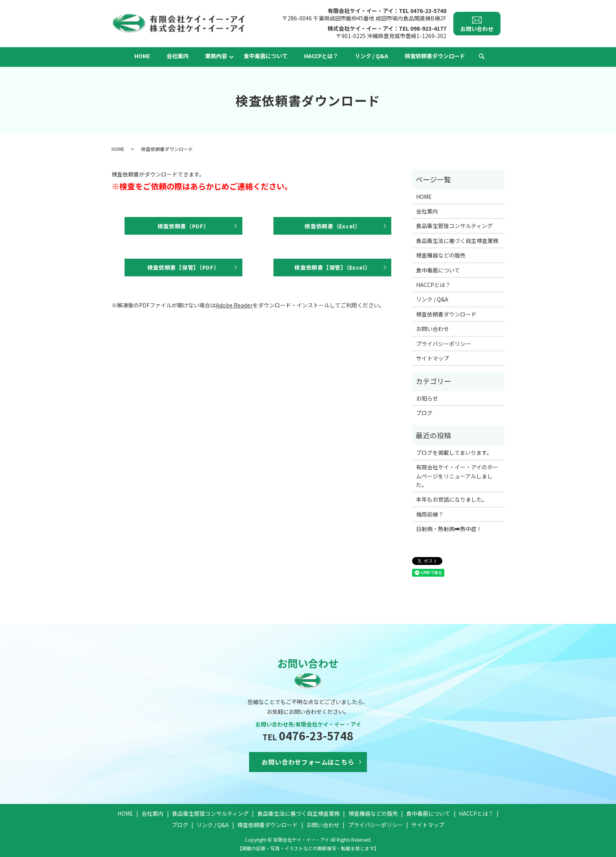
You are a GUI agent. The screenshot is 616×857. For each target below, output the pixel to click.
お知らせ (427, 398)
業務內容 (216, 56)
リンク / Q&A (371, 56)
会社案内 (178, 56)
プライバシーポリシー (444, 344)
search (482, 57)
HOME (142, 56)
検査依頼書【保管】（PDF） (183, 267)
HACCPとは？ (321, 56)
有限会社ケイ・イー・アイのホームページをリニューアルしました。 (457, 476)
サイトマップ (433, 358)
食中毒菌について (266, 56)
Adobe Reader (234, 305)
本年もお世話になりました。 (452, 499)
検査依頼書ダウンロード (435, 56)
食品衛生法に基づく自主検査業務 (457, 241)
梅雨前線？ (430, 514)
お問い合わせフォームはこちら (308, 762)
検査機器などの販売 (441, 255)
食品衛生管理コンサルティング (454, 226)
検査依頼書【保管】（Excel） (332, 267)
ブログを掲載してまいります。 (454, 452)
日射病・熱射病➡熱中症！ (449, 529)
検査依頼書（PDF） (183, 226)
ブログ (424, 413)
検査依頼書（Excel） (332, 226)
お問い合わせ (433, 329)
